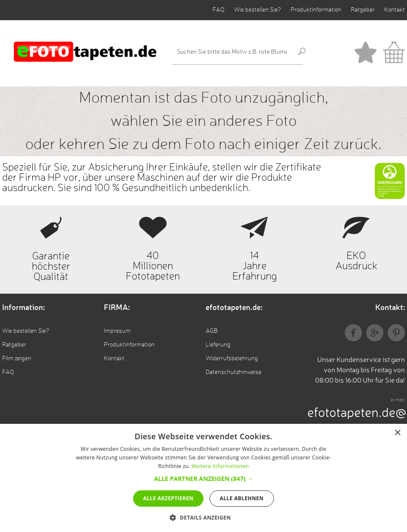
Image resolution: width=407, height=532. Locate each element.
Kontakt (395, 10)
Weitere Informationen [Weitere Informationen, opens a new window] (220, 466)
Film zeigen (17, 359)
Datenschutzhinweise (234, 372)
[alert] (203, 478)
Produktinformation (316, 10)
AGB (212, 331)
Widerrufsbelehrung (232, 359)
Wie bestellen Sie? (258, 10)
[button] (204, 479)
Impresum (117, 331)
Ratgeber (363, 10)
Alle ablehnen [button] (242, 498)
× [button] (397, 433)
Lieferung (218, 345)
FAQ (219, 10)
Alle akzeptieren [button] (168, 498)
